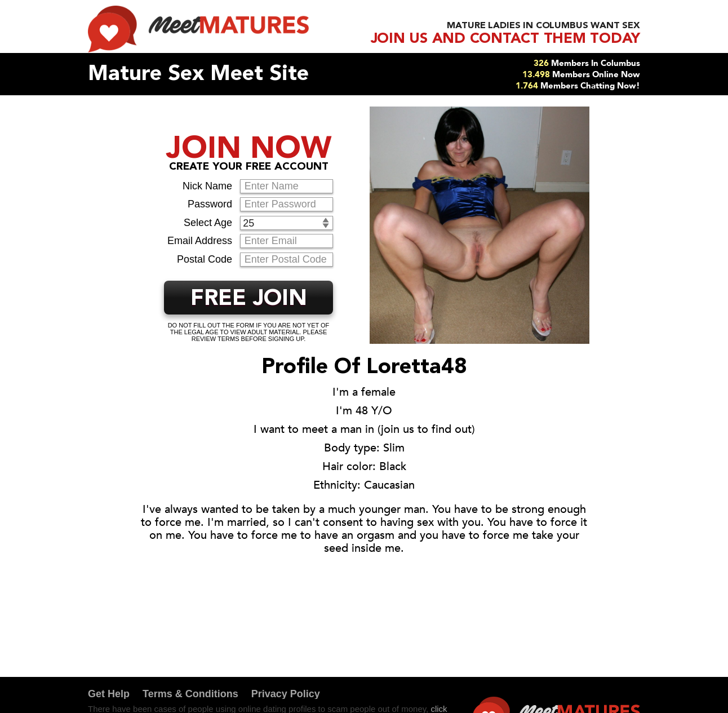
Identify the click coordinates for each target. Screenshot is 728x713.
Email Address (200, 241)
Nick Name (207, 186)
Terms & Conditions (190, 694)
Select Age (208, 223)
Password (210, 204)
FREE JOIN (249, 299)
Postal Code (205, 259)
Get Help (109, 694)
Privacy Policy (286, 694)
